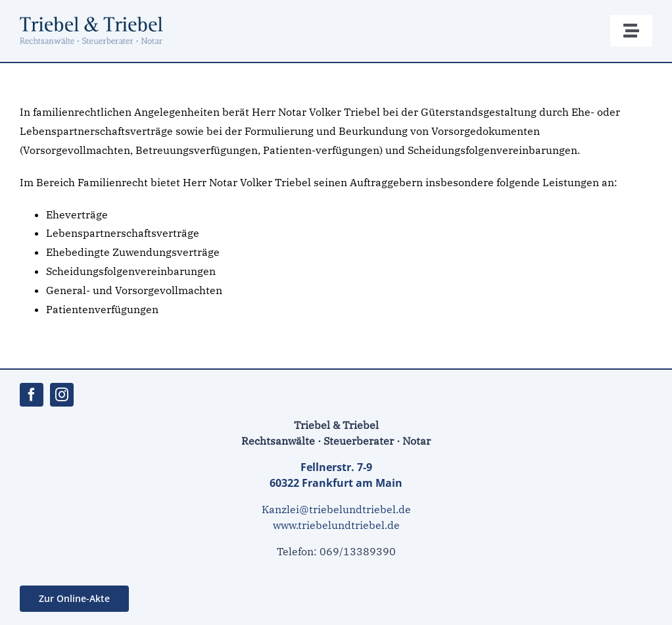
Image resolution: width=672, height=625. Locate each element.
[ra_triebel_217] (99, 18)
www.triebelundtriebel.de (336, 525)
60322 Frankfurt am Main (336, 483)
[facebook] (32, 395)
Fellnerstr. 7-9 (336, 467)
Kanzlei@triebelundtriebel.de (336, 509)
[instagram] (62, 395)
